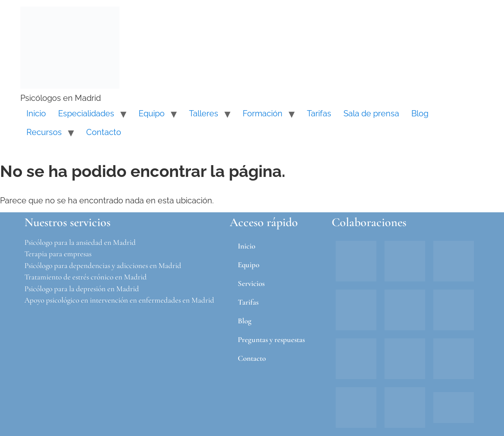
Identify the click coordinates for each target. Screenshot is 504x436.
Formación (263, 113)
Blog (420, 113)
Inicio (36, 113)
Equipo (152, 113)
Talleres (204, 113)
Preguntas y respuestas (271, 339)
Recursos (44, 132)
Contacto (104, 132)
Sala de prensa (371, 113)
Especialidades (86, 113)
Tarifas (319, 113)
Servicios (251, 283)
